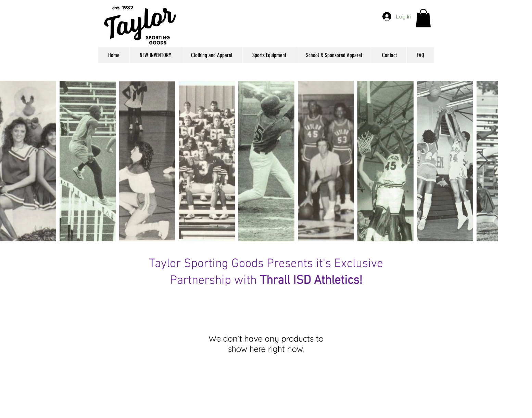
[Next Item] (482, 161)
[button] (423, 18)
